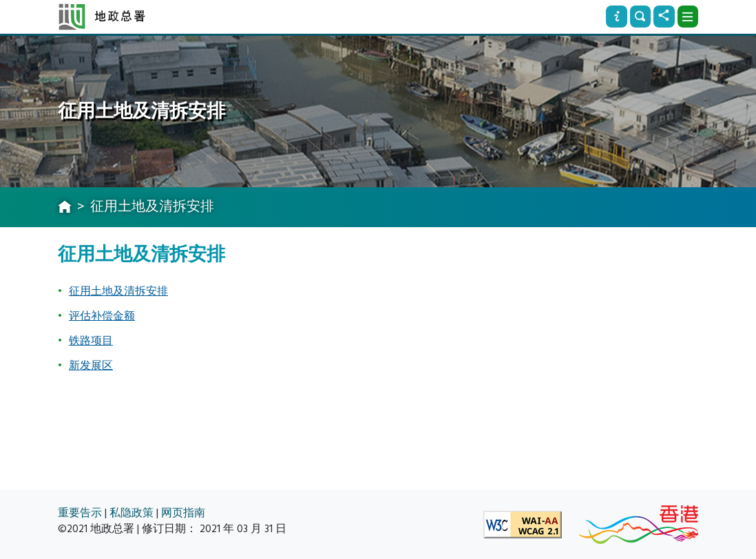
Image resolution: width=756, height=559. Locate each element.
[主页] (65, 208)
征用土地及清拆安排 (118, 291)
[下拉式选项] (688, 17)
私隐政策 (132, 513)
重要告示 (80, 513)
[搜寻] (640, 17)
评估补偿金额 (102, 316)
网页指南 (183, 513)
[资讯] (616, 17)
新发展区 (91, 366)
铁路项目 (91, 341)
